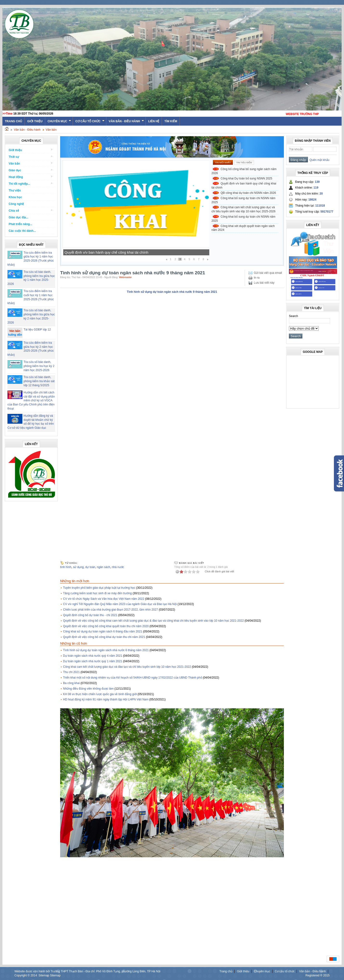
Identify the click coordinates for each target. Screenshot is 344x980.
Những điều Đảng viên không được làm (88, 689)
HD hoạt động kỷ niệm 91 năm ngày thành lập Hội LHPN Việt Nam (106, 699)
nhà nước (118, 567)
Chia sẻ (31, 211)
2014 (34, 975)
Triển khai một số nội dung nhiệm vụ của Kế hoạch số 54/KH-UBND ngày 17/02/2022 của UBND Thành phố (133, 678)
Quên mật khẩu (319, 160)
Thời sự (31, 157)
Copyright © (22, 975)
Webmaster (126, 277)
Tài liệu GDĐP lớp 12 (37, 330)
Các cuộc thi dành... (22, 231)
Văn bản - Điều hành (126, 121)
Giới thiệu (35, 121)
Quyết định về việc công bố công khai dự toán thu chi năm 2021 (104, 637)
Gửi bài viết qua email (268, 273)
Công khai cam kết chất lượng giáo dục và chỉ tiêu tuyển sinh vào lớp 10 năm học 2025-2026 (243, 209)
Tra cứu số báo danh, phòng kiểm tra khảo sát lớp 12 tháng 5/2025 (39, 381)
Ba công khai (71, 683)
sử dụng (78, 567)
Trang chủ (226, 971)
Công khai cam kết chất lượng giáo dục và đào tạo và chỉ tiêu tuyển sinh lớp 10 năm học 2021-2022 (127, 667)
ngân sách (103, 567)
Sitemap (44, 975)
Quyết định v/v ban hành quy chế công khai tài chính (244, 186)
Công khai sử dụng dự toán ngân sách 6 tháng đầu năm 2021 (103, 631)
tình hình (66, 567)
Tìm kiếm (171, 121)
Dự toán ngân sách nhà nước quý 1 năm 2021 (93, 661)
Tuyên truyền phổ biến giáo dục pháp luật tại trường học (99, 588)
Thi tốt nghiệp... (31, 184)
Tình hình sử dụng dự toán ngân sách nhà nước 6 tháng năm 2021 (106, 650)
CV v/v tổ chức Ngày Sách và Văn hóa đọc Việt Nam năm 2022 (104, 599)
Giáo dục (31, 170)
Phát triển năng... (20, 224)
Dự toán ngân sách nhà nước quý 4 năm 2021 (93, 656)
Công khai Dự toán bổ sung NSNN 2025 (97, 252)
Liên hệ (154, 121)
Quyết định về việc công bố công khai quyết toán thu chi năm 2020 (106, 626)
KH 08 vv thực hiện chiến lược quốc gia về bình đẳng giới (100, 694)
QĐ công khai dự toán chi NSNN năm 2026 (248, 193)
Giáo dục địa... (18, 217)
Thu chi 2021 (71, 672)
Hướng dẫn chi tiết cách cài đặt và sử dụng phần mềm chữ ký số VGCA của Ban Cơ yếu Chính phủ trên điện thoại (31, 401)
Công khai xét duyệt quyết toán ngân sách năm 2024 (243, 228)
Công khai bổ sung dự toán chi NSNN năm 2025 (243, 200)
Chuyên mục (60, 121)
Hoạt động (31, 177)
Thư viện (15, 190)
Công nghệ (16, 204)
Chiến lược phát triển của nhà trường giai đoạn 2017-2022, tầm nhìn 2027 (111, 610)
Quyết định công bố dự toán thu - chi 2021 (90, 615)
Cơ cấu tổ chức (90, 121)
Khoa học (15, 197)
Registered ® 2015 (318, 975)
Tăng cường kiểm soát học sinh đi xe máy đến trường (97, 593)
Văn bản (51, 130)
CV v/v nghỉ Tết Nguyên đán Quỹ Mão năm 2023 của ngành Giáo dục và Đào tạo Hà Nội (120, 604)
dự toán (90, 567)
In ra (257, 278)
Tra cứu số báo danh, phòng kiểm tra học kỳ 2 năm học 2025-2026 (39, 366)
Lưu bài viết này (264, 283)
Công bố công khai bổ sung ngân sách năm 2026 (244, 171)
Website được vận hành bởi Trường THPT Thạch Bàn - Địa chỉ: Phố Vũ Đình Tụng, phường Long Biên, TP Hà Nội (87, 971)
